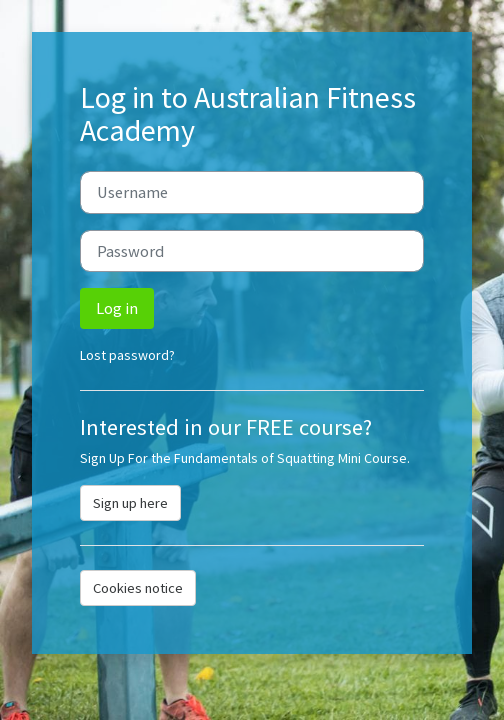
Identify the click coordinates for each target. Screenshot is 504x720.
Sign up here (130, 503)
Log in (117, 308)
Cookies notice (138, 588)
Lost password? (127, 355)
